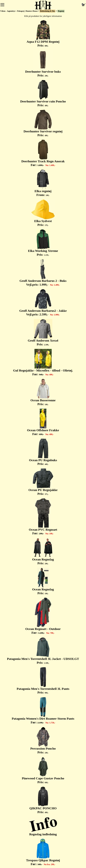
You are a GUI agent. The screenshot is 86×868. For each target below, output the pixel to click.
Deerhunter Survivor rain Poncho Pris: (43, 93)
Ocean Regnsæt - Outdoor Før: (43, 616)
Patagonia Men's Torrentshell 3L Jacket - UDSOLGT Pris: (43, 651)
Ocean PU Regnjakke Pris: (43, 482)
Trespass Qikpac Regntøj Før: (43, 852)
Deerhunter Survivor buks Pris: (43, 64)
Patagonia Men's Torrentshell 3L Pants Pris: (43, 681)
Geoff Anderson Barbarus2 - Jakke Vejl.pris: (43, 303)
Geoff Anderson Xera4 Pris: (43, 332)
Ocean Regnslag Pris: (43, 551)
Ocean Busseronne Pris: (43, 392)
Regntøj (61, 11)
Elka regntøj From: (43, 183)
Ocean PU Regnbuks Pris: (43, 452)
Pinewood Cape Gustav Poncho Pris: (43, 770)
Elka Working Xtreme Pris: (43, 243)
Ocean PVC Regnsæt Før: (43, 517)
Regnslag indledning (43, 826)
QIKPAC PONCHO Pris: (43, 800)
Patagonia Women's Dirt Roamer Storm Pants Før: (43, 711)
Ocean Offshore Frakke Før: (43, 422)
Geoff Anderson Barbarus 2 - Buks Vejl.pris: (43, 273)
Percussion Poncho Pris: (43, 740)
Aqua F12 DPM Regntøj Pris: (43, 34)
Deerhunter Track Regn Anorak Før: (43, 153)
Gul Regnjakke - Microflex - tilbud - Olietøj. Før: (43, 362)
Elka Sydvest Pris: (43, 213)
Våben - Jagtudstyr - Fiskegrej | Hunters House (19, 11)
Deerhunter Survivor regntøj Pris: (43, 123)
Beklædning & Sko (47, 11)
